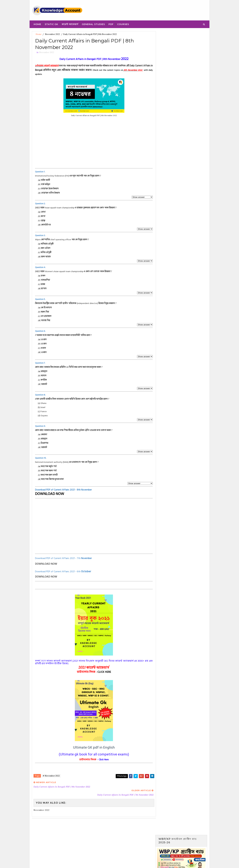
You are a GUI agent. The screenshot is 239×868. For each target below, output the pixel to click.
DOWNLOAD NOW (50, 494)
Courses (123, 24)
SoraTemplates (52, 863)
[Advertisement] (93, 146)
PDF (111, 24)
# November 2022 (51, 776)
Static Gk (51, 24)
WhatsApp (120, 776)
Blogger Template (88, 863)
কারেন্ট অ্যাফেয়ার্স (70, 24)
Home (37, 24)
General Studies (93, 24)
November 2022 (52, 34)
